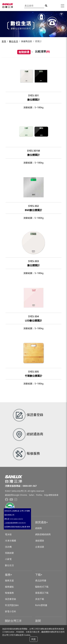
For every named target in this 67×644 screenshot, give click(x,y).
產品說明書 (41, 580)
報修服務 (9, 593)
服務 (8, 575)
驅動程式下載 (42, 587)
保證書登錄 (10, 599)
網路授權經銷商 (43, 534)
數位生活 (14, 41)
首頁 (4, 41)
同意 (34, 639)
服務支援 (9, 580)
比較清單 (42, 51)
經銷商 (39, 528)
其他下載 (40, 599)
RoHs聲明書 (41, 605)
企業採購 (40, 547)
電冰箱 (8, 534)
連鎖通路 (40, 541)
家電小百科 (10, 611)
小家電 (8, 559)
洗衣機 (8, 547)
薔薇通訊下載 (42, 593)
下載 (38, 575)
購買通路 (41, 522)
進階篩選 (24, 52)
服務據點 (9, 587)
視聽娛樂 (9, 553)
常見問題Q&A (12, 605)
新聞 (38, 621)
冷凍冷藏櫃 (10, 541)
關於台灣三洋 (13, 621)
